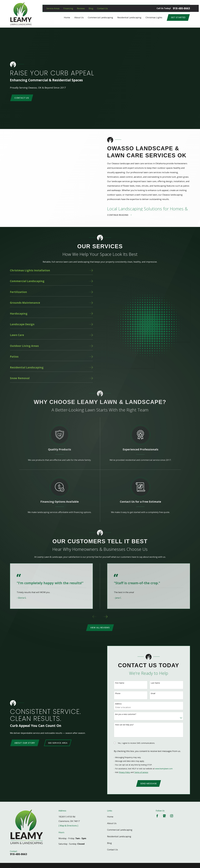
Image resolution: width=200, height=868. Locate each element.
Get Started (178, 17)
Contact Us (102, 8)
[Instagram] (172, 814)
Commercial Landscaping (120, 827)
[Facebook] (157, 814)
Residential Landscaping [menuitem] (129, 17)
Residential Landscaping (119, 834)
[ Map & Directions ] (68, 823)
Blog (91, 8)
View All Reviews (100, 625)
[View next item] (105, 614)
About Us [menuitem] (79, 17)
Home (110, 814)
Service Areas (53, 8)
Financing (68, 8)
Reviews (81, 8)
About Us (112, 821)
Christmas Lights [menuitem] (154, 17)
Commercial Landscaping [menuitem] (100, 17)
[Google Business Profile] (164, 814)
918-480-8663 (181, 8)
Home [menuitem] (67, 17)
